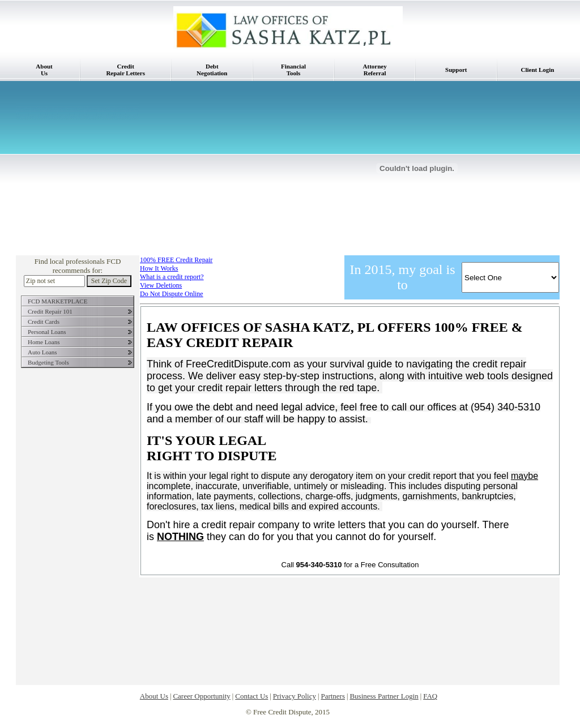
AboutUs (44, 70)
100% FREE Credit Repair (176, 260)
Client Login (538, 70)
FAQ (430, 696)
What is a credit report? (172, 277)
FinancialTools (293, 70)
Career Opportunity (201, 696)
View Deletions (161, 285)
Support (456, 70)
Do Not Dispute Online (172, 294)
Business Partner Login (384, 696)
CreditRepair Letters (125, 70)
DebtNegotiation (212, 70)
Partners (333, 696)
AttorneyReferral (375, 70)
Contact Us (251, 696)
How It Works (159, 268)
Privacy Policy (295, 696)
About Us (154, 696)
